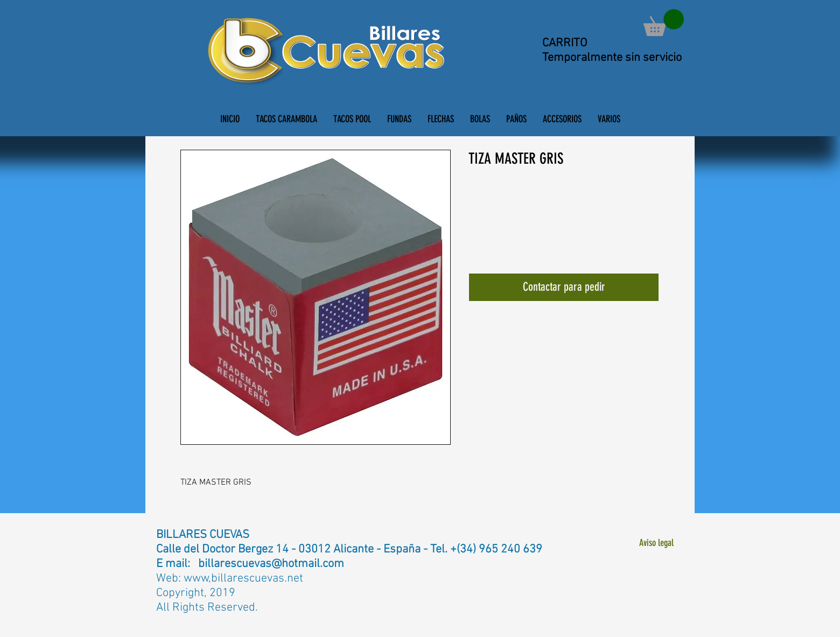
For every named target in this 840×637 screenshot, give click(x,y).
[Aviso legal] (656, 543)
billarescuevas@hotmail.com (271, 564)
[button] (664, 23)
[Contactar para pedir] (564, 287)
